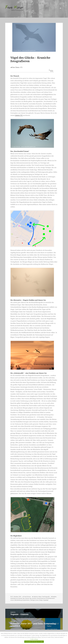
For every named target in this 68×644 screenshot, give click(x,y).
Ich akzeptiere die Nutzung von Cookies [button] (34, 642)
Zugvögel (46, 600)
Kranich (34, 598)
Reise (40, 597)
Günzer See (28, 598)
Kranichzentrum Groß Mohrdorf (46, 598)
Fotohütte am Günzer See (18, 598)
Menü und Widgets (60, 10)
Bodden (54, 597)
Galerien (36, 597)
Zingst (41, 600)
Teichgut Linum (34, 600)
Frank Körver (27, 597)
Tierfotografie (46, 597)
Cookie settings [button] (34, 639)
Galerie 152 (19, 115)
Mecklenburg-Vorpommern (22, 600)
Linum (12, 600)
